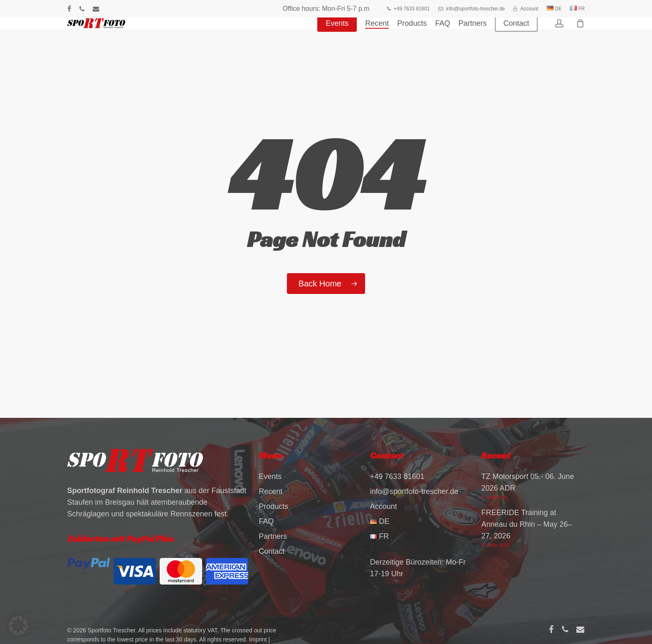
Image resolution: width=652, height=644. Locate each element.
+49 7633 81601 (397, 476)
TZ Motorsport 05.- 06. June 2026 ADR (527, 482)
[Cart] (580, 35)
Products (273, 506)
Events (270, 476)
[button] (18, 626)
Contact (272, 551)
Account (384, 506)
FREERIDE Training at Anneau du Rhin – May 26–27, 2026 (526, 524)
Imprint (258, 639)
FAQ (266, 521)
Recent (270, 491)
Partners (273, 536)
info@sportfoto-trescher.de (414, 491)
